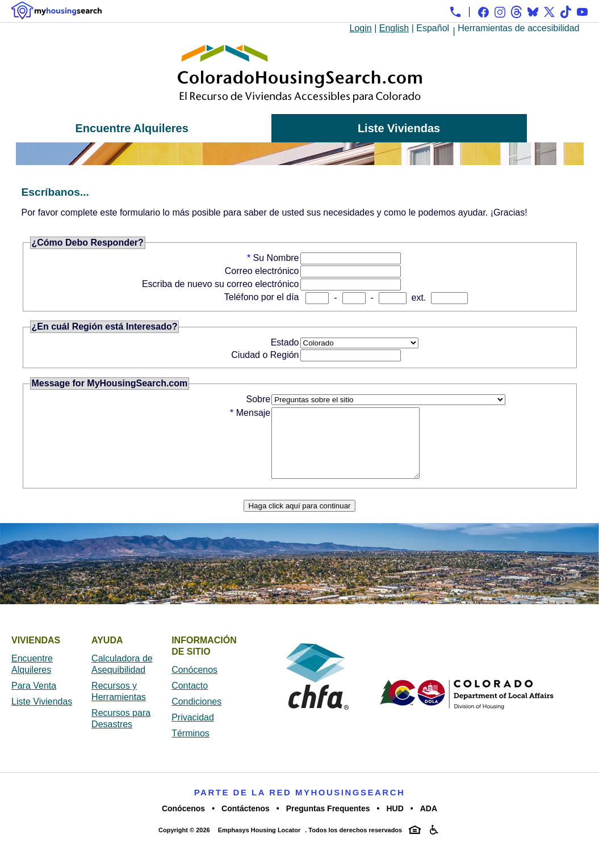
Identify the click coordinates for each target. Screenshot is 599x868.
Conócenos (194, 683)
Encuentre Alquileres (132, 128)
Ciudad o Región (265, 355)
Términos (190, 747)
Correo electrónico (262, 271)
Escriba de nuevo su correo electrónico (221, 284)
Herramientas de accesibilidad (518, 28)
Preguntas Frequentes (328, 822)
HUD (395, 822)
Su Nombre (276, 258)
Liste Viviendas (399, 128)
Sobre (259, 399)
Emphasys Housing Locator (259, 844)
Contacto (190, 699)
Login (361, 28)
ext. (419, 298)
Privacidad (193, 731)
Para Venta (34, 699)
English (394, 28)
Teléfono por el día (262, 297)
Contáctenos (246, 822)
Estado (285, 342)
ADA (429, 822)
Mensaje (253, 413)
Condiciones (196, 715)
